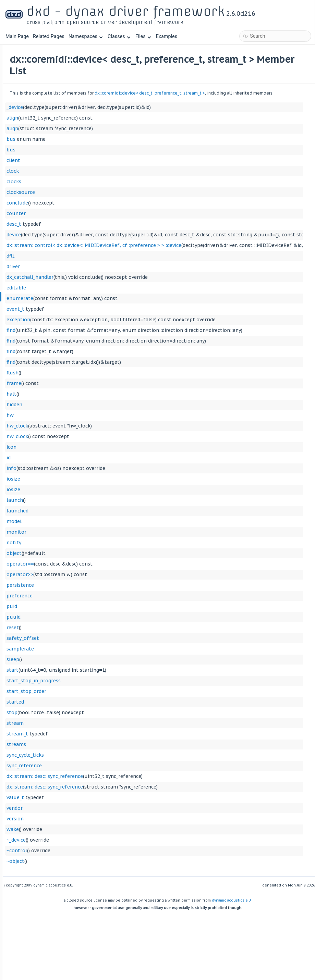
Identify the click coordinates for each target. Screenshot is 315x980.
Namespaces (86, 36)
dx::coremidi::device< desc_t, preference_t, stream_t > (235, 93)
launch (100, 509)
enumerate (105, 308)
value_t (100, 807)
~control (102, 860)
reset (98, 637)
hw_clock (102, 435)
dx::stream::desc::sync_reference (130, 785)
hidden (99, 414)
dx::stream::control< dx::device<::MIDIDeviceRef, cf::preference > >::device (179, 255)
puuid (99, 626)
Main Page (17, 36)
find (96, 339)
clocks (99, 191)
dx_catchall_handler (115, 286)
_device (100, 116)
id (94, 467)
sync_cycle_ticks (110, 764)
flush (98, 382)
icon (96, 456)
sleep (98, 669)
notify (99, 552)
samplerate (105, 658)
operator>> (105, 584)
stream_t (102, 743)
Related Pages (49, 36)
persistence (105, 594)
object (99, 562)
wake (98, 839)
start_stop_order (111, 700)
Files (143, 36)
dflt (96, 265)
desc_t (99, 233)
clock (98, 180)
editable (101, 297)
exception (103, 329)
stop (97, 722)
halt (96, 403)
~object (100, 870)
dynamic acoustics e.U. (232, 910)
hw (95, 424)
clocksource (106, 201)
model (99, 531)
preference (105, 605)
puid (97, 616)
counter (101, 223)
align (97, 127)
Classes (119, 36)
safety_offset (108, 647)
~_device (101, 849)
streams (101, 754)
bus (96, 148)
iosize (98, 488)
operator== (105, 573)
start (98, 679)
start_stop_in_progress (119, 690)
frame (99, 393)
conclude (102, 212)
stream (100, 732)
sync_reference (109, 775)
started (100, 711)
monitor (101, 541)
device (99, 244)
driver (98, 276)
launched (102, 520)
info (96, 477)
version (100, 828)
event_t (100, 318)
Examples (167, 36)
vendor (100, 817)
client (98, 170)
